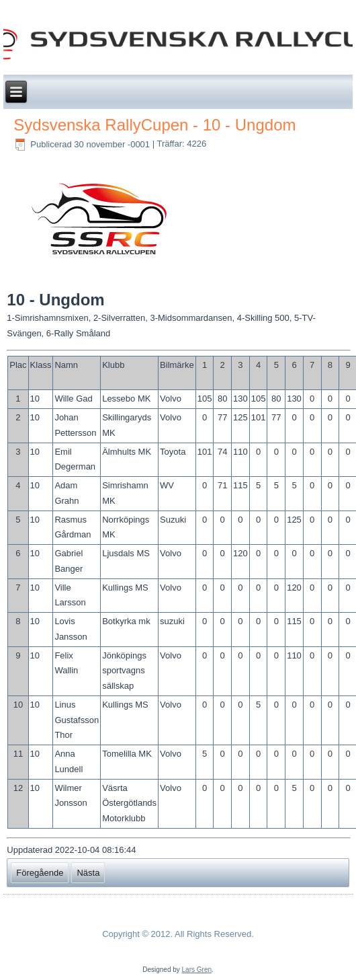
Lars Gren (197, 970)
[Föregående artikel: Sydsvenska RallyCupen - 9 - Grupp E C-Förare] (40, 873)
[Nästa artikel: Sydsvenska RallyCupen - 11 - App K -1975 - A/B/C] (88, 873)
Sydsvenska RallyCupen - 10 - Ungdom (154, 125)
